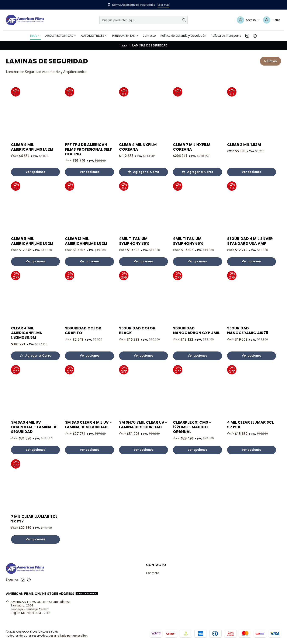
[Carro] (272, 20)
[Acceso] (248, 20)
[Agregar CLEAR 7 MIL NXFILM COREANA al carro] (197, 172)
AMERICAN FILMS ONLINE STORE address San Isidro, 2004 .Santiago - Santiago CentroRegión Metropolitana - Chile (38, 607)
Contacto (153, 573)
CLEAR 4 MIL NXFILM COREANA (138, 147)
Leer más (169, 5)
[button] (270, 61)
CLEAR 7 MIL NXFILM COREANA (192, 147)
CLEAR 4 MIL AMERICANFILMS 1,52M (32, 147)
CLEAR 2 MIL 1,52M (244, 145)
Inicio (123, 45)
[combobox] (143, 20)
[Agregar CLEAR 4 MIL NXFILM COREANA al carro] (143, 172)
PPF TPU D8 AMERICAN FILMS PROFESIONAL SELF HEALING (88, 149)
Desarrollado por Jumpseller (68, 636)
